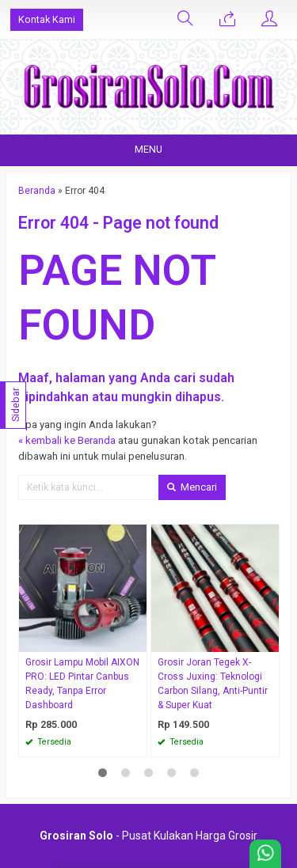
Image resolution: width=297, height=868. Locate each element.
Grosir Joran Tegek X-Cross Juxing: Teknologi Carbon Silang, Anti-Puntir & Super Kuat (213, 684)
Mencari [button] (192, 487)
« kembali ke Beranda (67, 440)
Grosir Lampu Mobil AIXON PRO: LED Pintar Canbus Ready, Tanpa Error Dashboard (82, 684)
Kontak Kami (47, 19)
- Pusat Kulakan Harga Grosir (148, 836)
